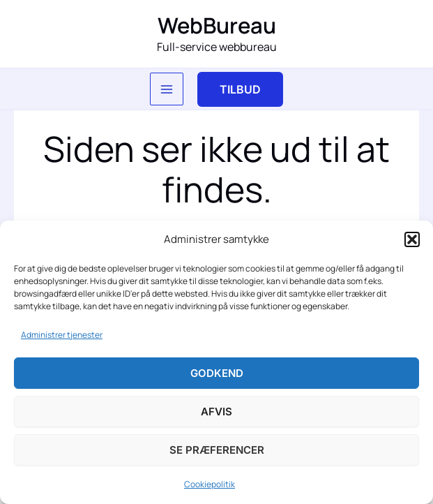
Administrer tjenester (62, 335)
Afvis (216, 412)
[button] (412, 239)
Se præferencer (217, 450)
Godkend (217, 373)
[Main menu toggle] (166, 89)
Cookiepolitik (210, 484)
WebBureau (217, 25)
